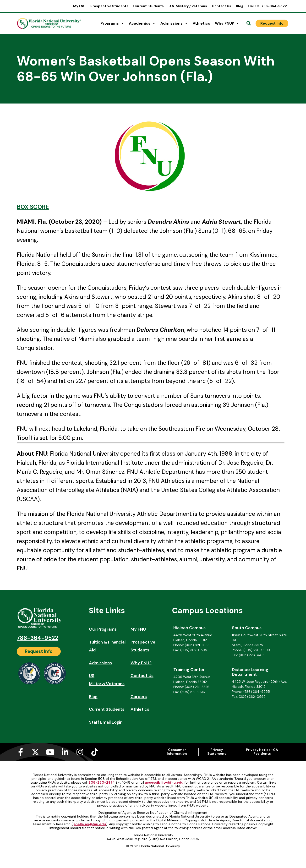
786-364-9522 (38, 638)
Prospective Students (109, 6)
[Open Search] (249, 23)
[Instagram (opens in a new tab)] (80, 752)
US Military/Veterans (107, 680)
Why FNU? (227, 23)
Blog (240, 6)
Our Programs (103, 629)
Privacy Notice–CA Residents (262, 752)
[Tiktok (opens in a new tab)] (95, 752)
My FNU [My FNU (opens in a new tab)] (79, 6)
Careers (139, 697)
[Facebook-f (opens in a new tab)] (21, 752)
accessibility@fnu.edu (164, 782)
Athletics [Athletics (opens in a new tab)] (201, 23)
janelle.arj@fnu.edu (89, 824)
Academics (142, 23)
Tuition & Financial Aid (107, 646)
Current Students (148, 6)
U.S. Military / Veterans (188, 6)
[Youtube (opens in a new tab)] (50, 752)
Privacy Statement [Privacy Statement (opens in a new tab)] (217, 752)
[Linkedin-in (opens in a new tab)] (65, 752)
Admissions (174, 23)
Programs (112, 23)
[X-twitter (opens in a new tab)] (35, 752)
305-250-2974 (102, 782)
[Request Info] (272, 23)
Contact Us (221, 6)
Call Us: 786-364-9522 (268, 6)
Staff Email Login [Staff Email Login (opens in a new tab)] (106, 722)
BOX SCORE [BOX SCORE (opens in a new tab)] (33, 207)
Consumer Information (177, 752)
